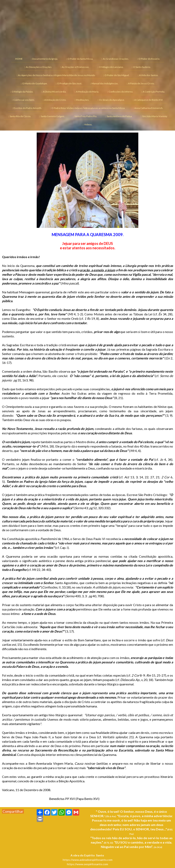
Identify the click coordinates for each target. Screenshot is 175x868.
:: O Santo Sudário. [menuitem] (141, 67)
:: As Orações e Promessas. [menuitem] (75, 67)
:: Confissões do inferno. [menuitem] (120, 92)
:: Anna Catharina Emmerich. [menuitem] (148, 108)
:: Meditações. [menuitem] (82, 100)
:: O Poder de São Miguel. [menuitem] (116, 75)
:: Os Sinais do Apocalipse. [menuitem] (111, 100)
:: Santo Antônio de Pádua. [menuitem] (119, 116)
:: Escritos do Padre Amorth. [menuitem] (27, 108)
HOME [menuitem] (19, 59)
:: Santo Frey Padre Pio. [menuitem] (85, 116)
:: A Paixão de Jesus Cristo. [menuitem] (141, 83)
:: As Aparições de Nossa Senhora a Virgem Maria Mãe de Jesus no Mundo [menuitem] (56, 75)
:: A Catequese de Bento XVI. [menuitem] (148, 100)
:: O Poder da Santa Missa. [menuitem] (80, 59)
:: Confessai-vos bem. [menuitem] (23, 100)
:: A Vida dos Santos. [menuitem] (148, 75)
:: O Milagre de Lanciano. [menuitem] (110, 67)
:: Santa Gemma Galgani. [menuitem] (52, 116)
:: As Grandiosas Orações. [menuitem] (115, 59)
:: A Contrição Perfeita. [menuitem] (153, 92)
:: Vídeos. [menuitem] (87, 124)
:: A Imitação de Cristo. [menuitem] (55, 100)
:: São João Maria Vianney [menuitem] (154, 116)
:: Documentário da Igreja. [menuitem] (44, 59)
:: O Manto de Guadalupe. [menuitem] (34, 83)
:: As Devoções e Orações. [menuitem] (38, 67)
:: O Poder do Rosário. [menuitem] (148, 59)
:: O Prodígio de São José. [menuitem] (69, 83)
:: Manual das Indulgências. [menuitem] (104, 83)
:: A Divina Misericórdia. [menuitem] (54, 92)
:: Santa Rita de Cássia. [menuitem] (20, 116)
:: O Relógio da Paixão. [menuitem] (22, 92)
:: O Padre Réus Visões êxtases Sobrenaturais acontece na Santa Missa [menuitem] (87, 108)
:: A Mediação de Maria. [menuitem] (87, 92)
